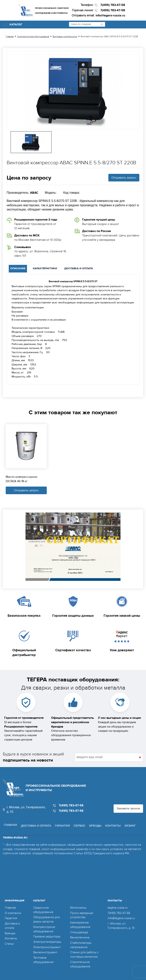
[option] (73, 90)
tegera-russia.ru (118, 906)
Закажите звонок (128, 808)
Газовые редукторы (47, 935)
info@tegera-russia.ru (110, 15)
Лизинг (129, 823)
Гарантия (61, 823)
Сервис (78, 823)
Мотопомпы (78, 906)
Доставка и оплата (35, 823)
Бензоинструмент (45, 950)
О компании (13, 911)
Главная (9, 823)
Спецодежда (79, 930)
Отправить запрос (124, 178)
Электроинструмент (47, 945)
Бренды (94, 823)
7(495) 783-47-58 (113, 5)
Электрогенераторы (47, 940)
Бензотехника (80, 936)
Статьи (9, 942)
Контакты (112, 823)
